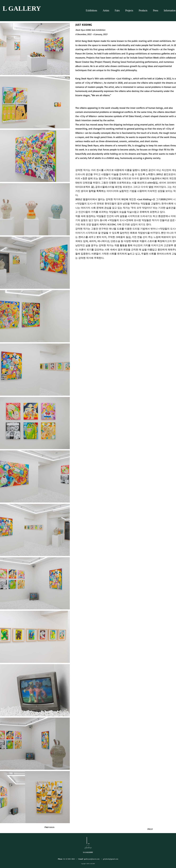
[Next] (146, 829)
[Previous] (53, 827)
